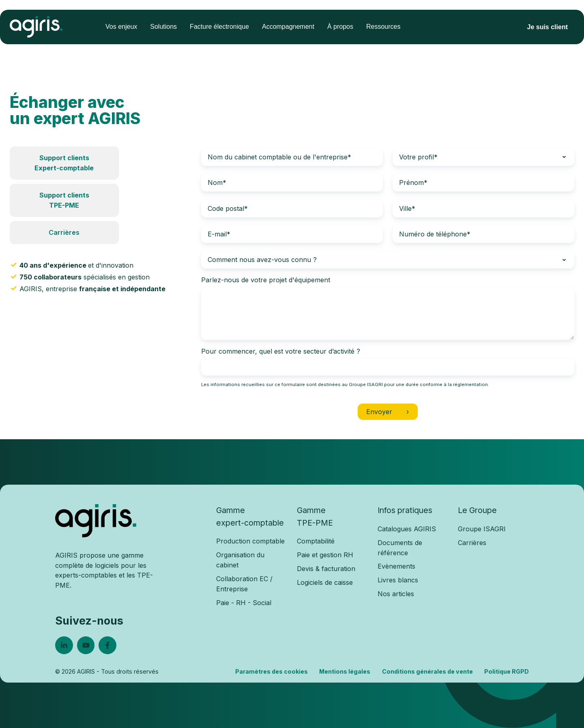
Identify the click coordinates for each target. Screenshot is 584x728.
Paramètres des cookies (272, 671)
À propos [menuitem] (340, 27)
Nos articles (396, 594)
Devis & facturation (326, 569)
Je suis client (548, 27)
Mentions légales (345, 671)
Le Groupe (477, 510)
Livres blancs (398, 580)
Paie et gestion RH (325, 555)
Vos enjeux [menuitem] (121, 27)
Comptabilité (316, 541)
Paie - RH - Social (244, 603)
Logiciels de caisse (325, 582)
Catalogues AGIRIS (407, 529)
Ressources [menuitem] (383, 27)
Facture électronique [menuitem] (219, 27)
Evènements (396, 566)
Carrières (64, 232)
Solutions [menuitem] (163, 27)
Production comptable (250, 541)
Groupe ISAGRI (482, 529)
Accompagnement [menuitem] (288, 27)
